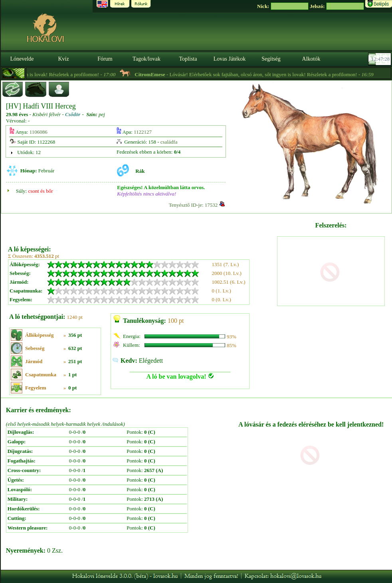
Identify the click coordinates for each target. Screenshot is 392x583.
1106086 (39, 132)
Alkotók (311, 59)
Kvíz (63, 59)
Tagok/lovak (147, 59)
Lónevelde (22, 59)
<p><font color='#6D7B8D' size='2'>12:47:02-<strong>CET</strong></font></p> (380, 59)
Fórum (105, 59)
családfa (169, 142)
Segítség (271, 59)
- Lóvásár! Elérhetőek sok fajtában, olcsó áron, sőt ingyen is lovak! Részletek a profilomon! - (261, 74)
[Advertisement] (142, 227)
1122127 (143, 132)
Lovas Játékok (230, 59)
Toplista (188, 59)
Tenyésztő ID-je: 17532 (193, 205)
